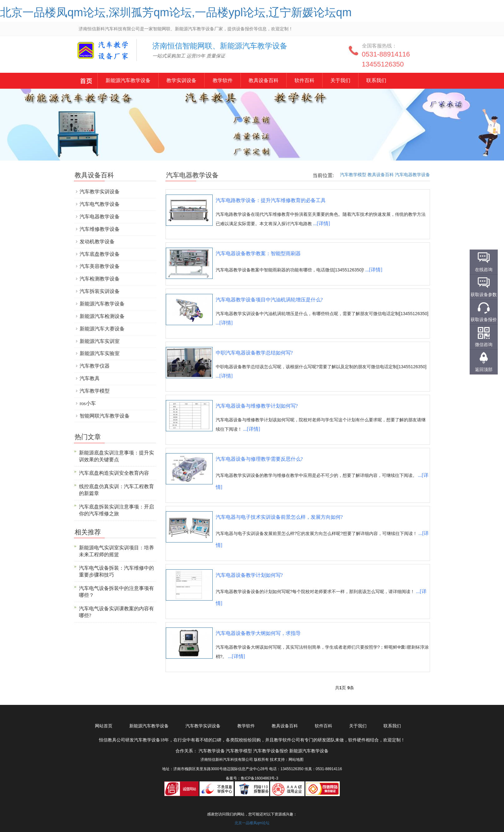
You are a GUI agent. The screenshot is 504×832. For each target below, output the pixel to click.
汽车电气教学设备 (100, 204)
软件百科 (325, 80)
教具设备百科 (280, 80)
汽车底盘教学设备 (100, 254)
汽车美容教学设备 (100, 266)
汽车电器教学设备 (413, 175)
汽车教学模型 (353, 175)
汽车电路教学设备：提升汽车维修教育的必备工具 (271, 200)
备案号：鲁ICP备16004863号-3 (252, 778)
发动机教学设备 (97, 242)
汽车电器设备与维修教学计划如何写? (257, 406)
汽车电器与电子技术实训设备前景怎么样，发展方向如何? (279, 517)
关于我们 (365, 80)
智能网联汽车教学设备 (105, 416)
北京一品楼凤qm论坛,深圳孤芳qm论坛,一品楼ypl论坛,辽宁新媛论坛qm (176, 12)
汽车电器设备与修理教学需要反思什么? (259, 459)
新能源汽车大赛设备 (102, 329)
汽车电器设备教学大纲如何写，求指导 (258, 633)
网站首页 (104, 726)
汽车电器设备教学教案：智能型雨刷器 (258, 253)
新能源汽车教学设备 (86, 82)
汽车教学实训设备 (100, 192)
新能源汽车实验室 (100, 353)
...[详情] (321, 223)
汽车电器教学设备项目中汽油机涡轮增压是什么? (269, 300)
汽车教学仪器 (95, 366)
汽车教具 (90, 378)
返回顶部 (484, 369)
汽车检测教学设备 (100, 279)
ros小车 (88, 403)
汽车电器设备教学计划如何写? (249, 575)
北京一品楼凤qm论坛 (252, 823)
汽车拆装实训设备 (100, 291)
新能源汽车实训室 (100, 341)
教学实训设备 (190, 80)
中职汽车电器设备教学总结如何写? (254, 353)
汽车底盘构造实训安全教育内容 (114, 473)
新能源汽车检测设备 (102, 316)
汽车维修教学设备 (100, 229)
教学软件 (235, 80)
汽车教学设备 (93, 54)
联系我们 (404, 80)
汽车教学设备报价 (271, 751)
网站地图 (296, 760)
